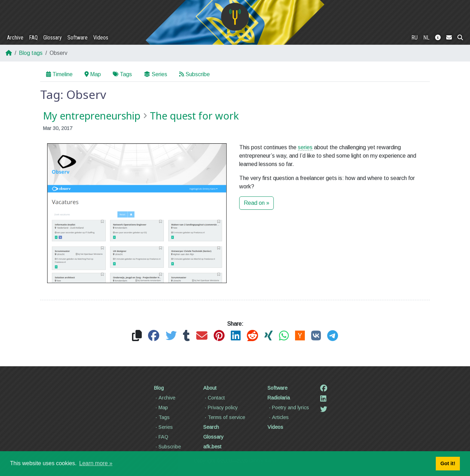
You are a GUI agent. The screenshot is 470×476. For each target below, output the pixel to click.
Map (93, 74)
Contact (214, 398)
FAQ (33, 38)
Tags (122, 74)
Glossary (53, 38)
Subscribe (194, 74)
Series (156, 74)
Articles (278, 417)
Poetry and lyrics (288, 408)
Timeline (59, 74)
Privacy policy (221, 408)
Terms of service (224, 417)
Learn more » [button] (96, 463)
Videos (101, 38)
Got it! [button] (448, 463)
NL (426, 38)
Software (78, 38)
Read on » (256, 203)
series (305, 147)
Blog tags (31, 53)
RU (414, 38)
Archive (15, 38)
